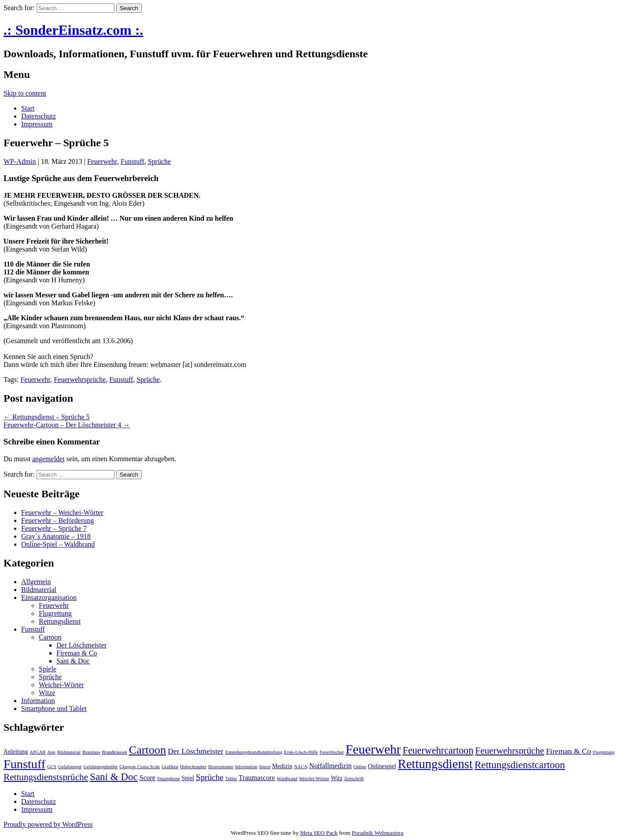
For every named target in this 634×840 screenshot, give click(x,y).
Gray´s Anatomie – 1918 (56, 536)
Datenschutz (39, 116)
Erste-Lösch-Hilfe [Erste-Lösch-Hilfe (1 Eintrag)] (301, 752)
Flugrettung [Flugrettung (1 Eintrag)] (604, 752)
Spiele (48, 669)
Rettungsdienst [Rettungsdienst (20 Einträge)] (435, 764)
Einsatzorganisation (49, 598)
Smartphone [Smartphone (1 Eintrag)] (169, 779)
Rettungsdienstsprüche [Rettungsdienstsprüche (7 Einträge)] (46, 777)
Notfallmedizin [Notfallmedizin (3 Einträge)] (330, 766)
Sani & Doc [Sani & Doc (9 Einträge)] (114, 777)
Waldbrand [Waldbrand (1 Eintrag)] (287, 779)
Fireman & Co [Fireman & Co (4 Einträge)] (568, 751)
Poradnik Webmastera (378, 833)
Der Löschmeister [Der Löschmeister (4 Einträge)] (195, 751)
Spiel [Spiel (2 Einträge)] (188, 778)
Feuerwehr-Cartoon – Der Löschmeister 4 (67, 425)
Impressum (37, 124)
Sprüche (159, 161)
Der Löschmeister (81, 645)
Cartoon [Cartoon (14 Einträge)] (147, 750)
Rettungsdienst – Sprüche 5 (47, 417)
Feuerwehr (102, 161)
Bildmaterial (39, 590)
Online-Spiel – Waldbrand (58, 544)
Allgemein (36, 582)
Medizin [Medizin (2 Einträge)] (282, 766)
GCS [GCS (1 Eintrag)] (52, 767)
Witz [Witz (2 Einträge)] (337, 778)
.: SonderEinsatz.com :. (73, 30)
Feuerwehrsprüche (80, 379)
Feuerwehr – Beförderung (57, 520)
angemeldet (48, 459)
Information (38, 701)
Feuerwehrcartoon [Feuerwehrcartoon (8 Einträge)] (438, 750)
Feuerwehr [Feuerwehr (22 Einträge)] (373, 749)
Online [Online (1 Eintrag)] (360, 767)
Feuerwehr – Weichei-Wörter (62, 513)
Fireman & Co (77, 653)
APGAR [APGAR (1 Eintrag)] (37, 752)
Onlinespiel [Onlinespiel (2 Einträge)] (382, 766)
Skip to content (25, 93)
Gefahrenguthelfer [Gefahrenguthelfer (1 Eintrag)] (100, 767)
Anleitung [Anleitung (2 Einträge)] (16, 752)
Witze (47, 693)
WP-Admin (20, 161)
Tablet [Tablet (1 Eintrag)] (231, 779)
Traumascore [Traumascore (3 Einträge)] (257, 778)
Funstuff (133, 161)
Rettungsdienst (60, 621)
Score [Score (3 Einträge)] (147, 778)
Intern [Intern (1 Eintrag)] (265, 767)
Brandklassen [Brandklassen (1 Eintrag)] (114, 752)
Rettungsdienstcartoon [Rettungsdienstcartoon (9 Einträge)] (520, 765)
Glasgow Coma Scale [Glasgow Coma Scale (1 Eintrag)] (140, 767)
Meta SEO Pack (319, 833)
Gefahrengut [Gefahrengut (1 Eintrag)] (70, 767)
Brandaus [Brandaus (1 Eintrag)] (91, 752)
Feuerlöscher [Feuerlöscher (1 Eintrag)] (332, 752)
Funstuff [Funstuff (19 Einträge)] (24, 764)
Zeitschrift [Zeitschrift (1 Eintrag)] (354, 779)
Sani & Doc (73, 661)
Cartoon (50, 637)
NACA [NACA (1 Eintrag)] (301, 767)
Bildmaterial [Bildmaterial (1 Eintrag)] (69, 752)
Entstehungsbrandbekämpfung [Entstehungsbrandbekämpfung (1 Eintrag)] (254, 752)
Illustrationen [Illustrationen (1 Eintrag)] (221, 767)
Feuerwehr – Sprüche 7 (54, 528)
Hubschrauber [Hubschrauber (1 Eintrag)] (193, 767)
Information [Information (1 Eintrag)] (246, 767)
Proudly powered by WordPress (48, 824)
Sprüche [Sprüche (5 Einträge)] (210, 777)
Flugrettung (55, 613)
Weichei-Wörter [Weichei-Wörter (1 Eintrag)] (314, 779)
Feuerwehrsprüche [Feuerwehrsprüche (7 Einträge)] (510, 751)
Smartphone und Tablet (54, 709)
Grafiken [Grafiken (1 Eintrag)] (170, 767)
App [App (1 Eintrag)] (51, 752)
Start (28, 108)
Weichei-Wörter (61, 685)
